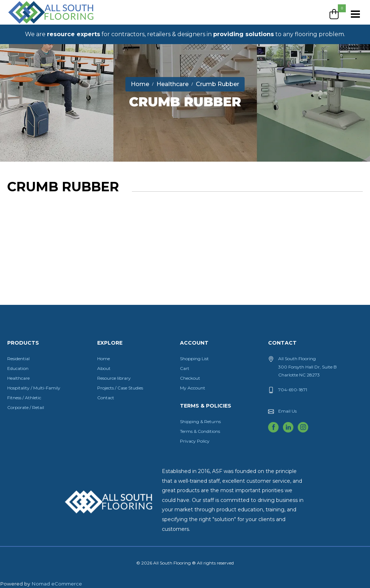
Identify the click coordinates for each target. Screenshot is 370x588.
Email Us (287, 411)
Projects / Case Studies (120, 388)
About (104, 368)
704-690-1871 (293, 390)
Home (104, 359)
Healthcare (18, 378)
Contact (106, 398)
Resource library (114, 378)
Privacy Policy (195, 441)
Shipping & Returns (200, 421)
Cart (185, 368)
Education (18, 368)
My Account (193, 388)
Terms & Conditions (200, 431)
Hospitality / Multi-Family (34, 388)
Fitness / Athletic (24, 398)
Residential (18, 359)
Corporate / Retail (26, 407)
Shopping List (194, 359)
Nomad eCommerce (57, 584)
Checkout (190, 378)
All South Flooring (34, 24)
